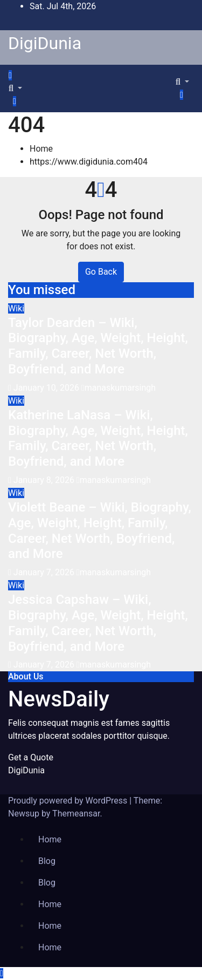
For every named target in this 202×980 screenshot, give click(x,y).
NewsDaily (59, 699)
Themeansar (76, 814)
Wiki (16, 308)
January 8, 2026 (45, 480)
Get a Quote (31, 757)
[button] (15, 88)
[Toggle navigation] (21, 78)
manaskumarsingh (119, 388)
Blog (47, 861)
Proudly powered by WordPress (69, 801)
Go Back (101, 272)
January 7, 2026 (45, 572)
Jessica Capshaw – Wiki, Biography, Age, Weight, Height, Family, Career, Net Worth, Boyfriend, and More (98, 623)
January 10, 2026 (47, 388)
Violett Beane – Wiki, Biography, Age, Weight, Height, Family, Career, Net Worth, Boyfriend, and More (100, 530)
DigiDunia (45, 43)
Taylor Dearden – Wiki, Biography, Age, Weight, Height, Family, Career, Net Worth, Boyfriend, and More (98, 346)
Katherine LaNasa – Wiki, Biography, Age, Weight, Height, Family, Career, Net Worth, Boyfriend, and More (98, 438)
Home (41, 149)
